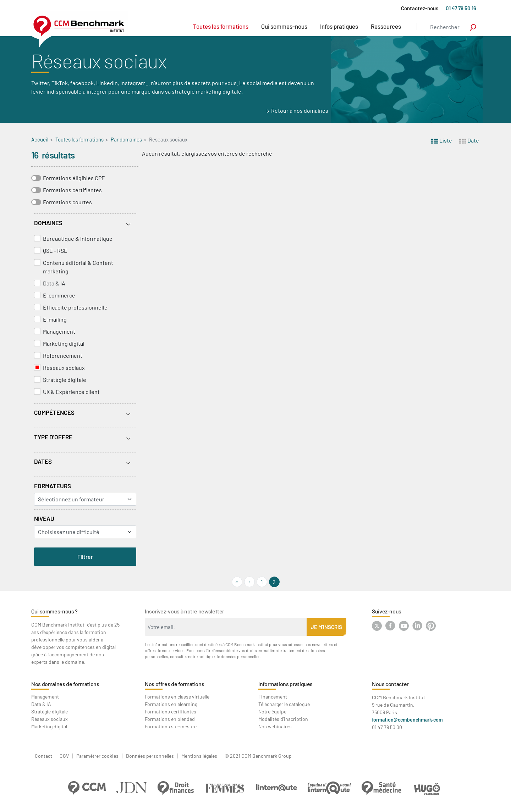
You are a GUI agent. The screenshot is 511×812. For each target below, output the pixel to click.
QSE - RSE (55, 251)
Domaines (48, 223)
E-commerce (59, 295)
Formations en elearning (171, 704)
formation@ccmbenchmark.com (407, 720)
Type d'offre (53, 437)
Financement (273, 697)
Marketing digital (64, 343)
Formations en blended (170, 719)
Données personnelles (150, 756)
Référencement (63, 355)
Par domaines (126, 139)
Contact (43, 756)
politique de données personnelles (229, 656)
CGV (64, 756)
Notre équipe (272, 711)
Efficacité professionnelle (75, 307)
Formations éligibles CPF (74, 178)
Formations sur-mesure (171, 726)
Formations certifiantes (72, 190)
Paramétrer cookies (97, 756)
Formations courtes (67, 202)
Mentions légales (199, 756)
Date (469, 140)
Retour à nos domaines (300, 110)
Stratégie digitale (65, 380)
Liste (442, 140)
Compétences (54, 412)
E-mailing (55, 319)
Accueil (40, 139)
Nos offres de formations (174, 684)
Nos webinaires (275, 726)
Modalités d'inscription (283, 719)
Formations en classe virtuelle (177, 697)
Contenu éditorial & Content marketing (78, 267)
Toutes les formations (221, 26)
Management (59, 331)
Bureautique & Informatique (78, 238)
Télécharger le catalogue (284, 704)
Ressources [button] (386, 26)
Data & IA (54, 283)
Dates (43, 461)
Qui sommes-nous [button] (284, 26)
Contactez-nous (420, 8)
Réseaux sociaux (64, 368)
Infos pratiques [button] (339, 26)
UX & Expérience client (71, 392)
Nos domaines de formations (65, 684)
